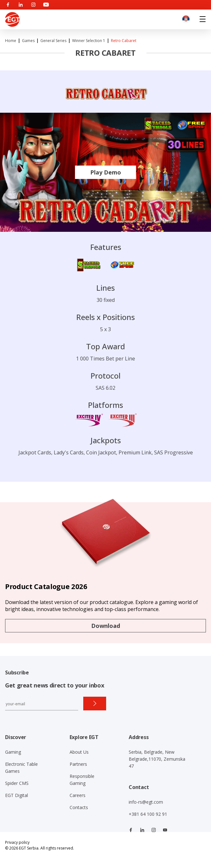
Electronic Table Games (21, 768)
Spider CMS (17, 783)
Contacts (79, 807)
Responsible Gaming (82, 780)
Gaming (13, 752)
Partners (78, 764)
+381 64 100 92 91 (148, 814)
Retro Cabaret (124, 41)
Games (28, 41)
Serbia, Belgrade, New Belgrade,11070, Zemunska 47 (157, 759)
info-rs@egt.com (146, 802)
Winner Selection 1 (89, 41)
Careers (78, 795)
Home (11, 41)
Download (106, 626)
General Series (53, 41)
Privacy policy (17, 842)
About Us (79, 752)
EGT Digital (17, 795)
